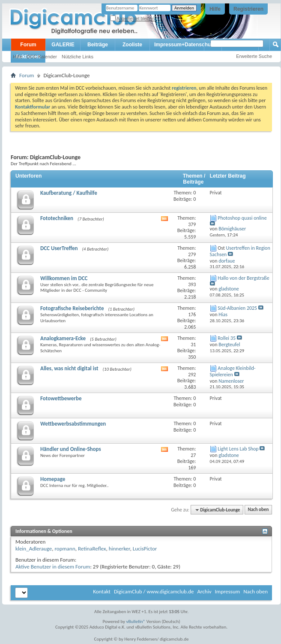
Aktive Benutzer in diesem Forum (53, 567)
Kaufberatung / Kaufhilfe (69, 193)
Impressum (227, 591)
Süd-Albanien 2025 (237, 308)
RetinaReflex (92, 549)
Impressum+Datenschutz (185, 45)
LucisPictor (145, 549)
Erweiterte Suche (254, 56)
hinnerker (120, 549)
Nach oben (258, 510)
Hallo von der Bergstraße (243, 278)
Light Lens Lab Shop (238, 449)
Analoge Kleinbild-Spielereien (233, 371)
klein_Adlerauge (34, 549)
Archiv (204, 591)
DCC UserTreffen (59, 248)
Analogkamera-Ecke (63, 338)
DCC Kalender (42, 57)
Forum (28, 45)
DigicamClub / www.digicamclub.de (154, 591)
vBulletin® (136, 621)
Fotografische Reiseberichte (72, 308)
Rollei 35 (227, 338)
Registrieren (248, 9)
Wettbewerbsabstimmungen (73, 424)
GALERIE (63, 45)
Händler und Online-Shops (71, 449)
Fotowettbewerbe (61, 398)
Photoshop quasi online (242, 218)
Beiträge (98, 45)
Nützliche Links (78, 57)
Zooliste (132, 45)
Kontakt (102, 591)
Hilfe (215, 9)
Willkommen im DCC (64, 278)
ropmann (65, 549)
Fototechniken (57, 218)
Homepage (53, 479)
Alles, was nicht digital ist (69, 368)
